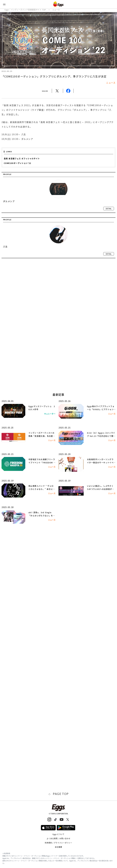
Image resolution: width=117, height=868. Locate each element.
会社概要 (58, 847)
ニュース (56, 10)
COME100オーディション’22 (18, 163)
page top (61, 794)
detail (109, 209)
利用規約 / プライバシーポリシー (59, 843)
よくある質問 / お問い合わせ (59, 839)
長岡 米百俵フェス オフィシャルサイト (22, 159)
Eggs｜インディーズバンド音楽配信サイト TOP (25, 10)
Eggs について (59, 834)
